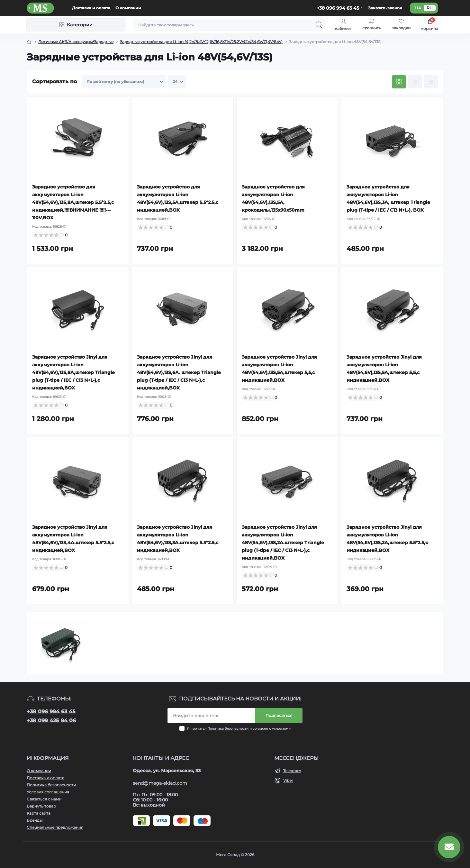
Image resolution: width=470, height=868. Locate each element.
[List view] (415, 82)
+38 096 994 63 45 (51, 712)
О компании (128, 8)
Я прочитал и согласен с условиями (239, 729)
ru (430, 8)
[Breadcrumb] (29, 42)
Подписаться (279, 715)
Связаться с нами (44, 799)
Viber (288, 780)
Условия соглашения (48, 792)
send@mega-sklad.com (160, 783)
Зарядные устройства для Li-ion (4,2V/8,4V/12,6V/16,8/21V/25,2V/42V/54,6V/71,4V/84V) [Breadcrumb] (201, 42)
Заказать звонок (385, 8)
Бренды (35, 820)
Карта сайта (39, 813)
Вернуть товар (41, 806)
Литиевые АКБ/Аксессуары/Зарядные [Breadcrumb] (76, 42)
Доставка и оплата (91, 8)
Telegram (292, 771)
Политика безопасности (228, 729)
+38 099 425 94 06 (51, 721)
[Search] (319, 25)
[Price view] (431, 82)
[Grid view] (399, 82)
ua (418, 8)
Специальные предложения (55, 827)
